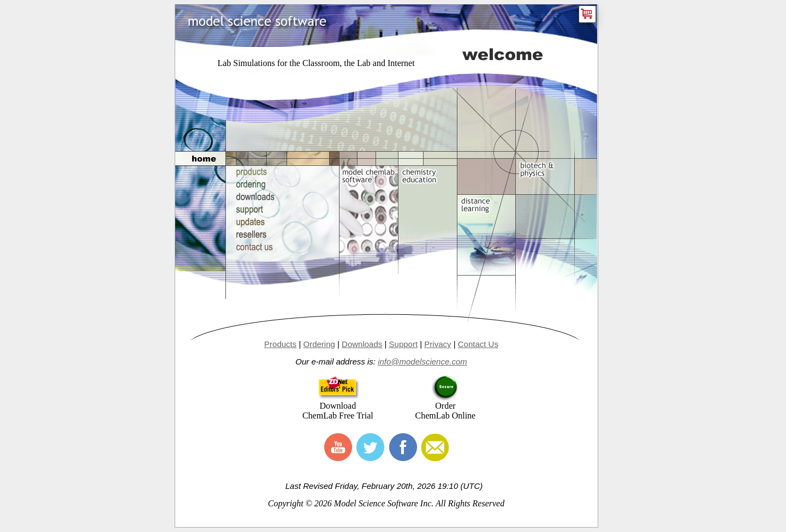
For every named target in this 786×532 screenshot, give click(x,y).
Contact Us (478, 344)
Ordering (319, 344)
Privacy (437, 344)
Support (404, 344)
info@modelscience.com (422, 361)
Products (280, 344)
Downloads (362, 344)
